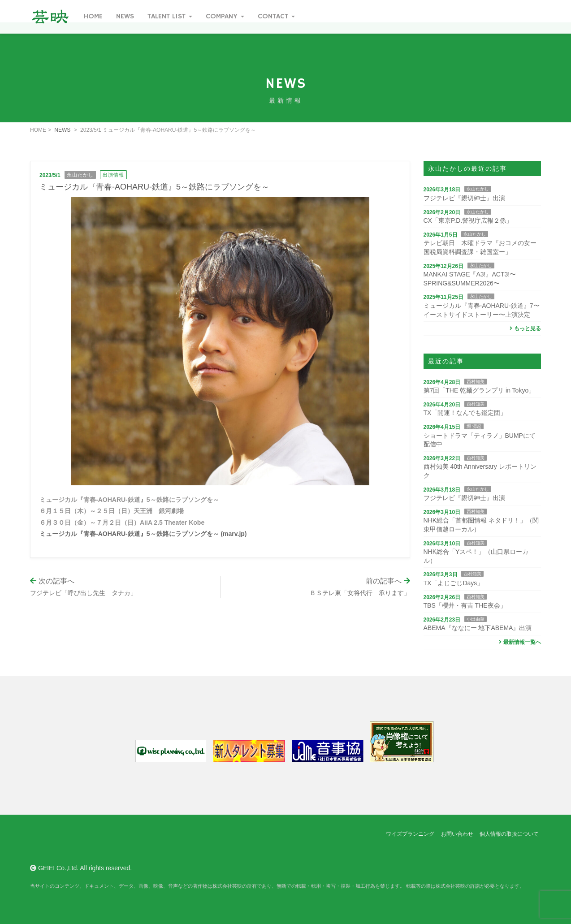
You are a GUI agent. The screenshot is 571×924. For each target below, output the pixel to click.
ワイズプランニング (410, 834)
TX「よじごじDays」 (454, 583)
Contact (276, 17)
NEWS (62, 130)
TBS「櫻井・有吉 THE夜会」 (465, 605)
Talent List (170, 17)
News (125, 17)
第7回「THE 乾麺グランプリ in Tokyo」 (479, 390)
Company (225, 17)
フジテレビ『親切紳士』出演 (464, 198)
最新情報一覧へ (519, 642)
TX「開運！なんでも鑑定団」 (465, 413)
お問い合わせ (457, 834)
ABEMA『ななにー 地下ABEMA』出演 (478, 628)
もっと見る (524, 328)
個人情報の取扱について (509, 834)
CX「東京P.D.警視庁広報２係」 (468, 220)
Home (93, 17)
